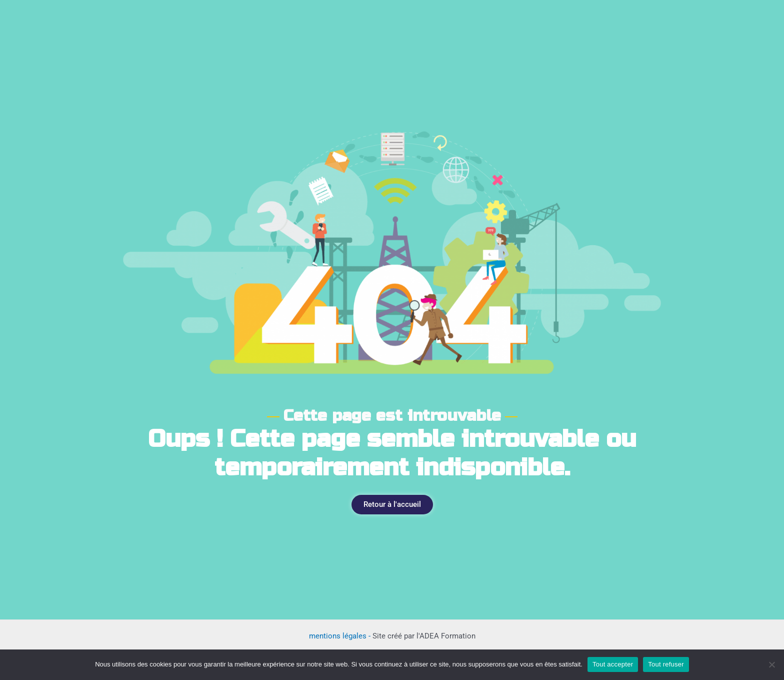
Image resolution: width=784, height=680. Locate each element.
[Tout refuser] (771, 664)
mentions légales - (341, 636)
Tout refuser (666, 664)
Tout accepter (613, 664)
